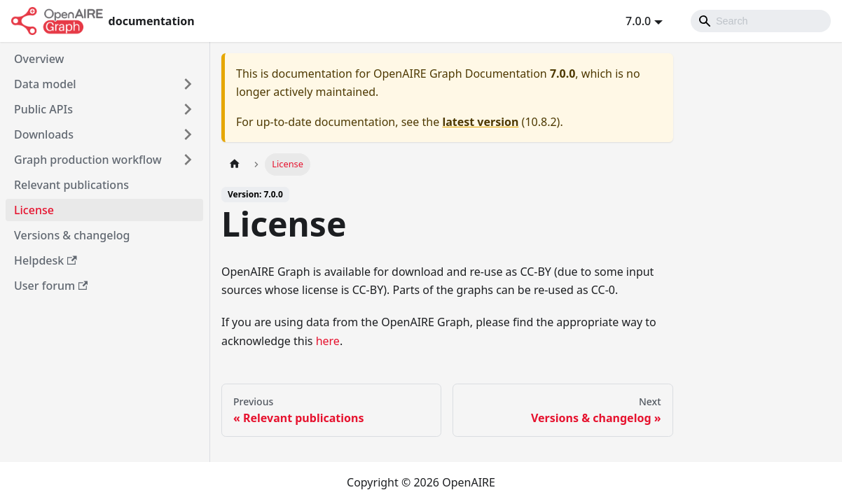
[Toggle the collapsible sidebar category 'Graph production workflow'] (188, 160)
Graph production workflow (88, 160)
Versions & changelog (72, 235)
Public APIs (43, 109)
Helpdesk (46, 260)
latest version (480, 122)
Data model (45, 84)
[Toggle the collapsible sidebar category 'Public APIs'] (188, 109)
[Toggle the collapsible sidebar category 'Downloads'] (188, 134)
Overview (39, 59)
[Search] (761, 21)
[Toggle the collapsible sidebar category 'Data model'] (188, 84)
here (328, 341)
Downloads (44, 134)
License (34, 210)
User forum (51, 286)
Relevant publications (71, 185)
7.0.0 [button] (638, 21)
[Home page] (235, 164)
